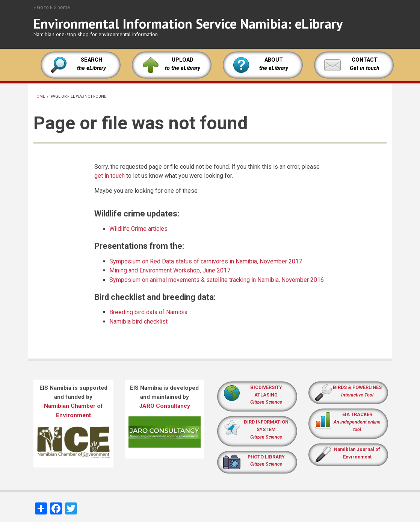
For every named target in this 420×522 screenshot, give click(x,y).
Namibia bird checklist (138, 322)
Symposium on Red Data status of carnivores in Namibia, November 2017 (206, 261)
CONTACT (365, 60)
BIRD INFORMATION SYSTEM (266, 429)
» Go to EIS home (52, 7)
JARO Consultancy (165, 406)
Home (39, 96)
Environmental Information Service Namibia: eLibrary (188, 23)
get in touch (110, 176)
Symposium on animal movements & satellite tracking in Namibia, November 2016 (217, 280)
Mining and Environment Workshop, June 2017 (170, 270)
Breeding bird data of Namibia (148, 312)
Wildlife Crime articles (138, 229)
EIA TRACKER (357, 414)
